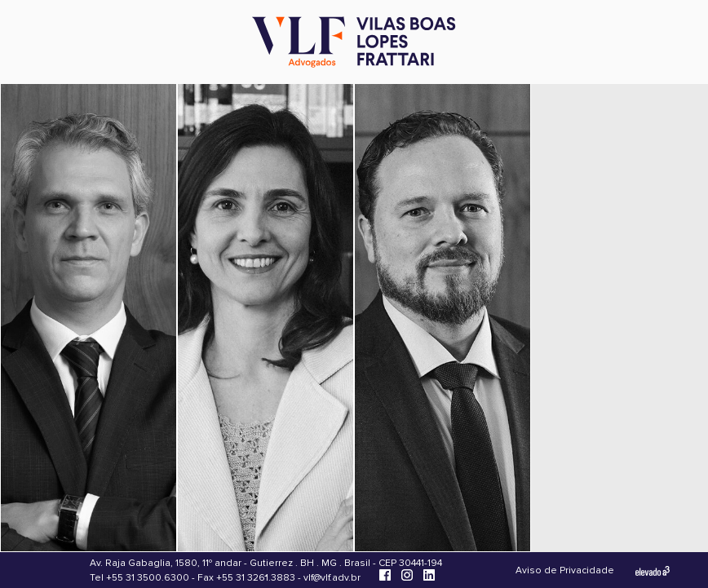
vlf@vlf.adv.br (332, 578)
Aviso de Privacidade (565, 570)
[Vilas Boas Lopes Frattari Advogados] (354, 44)
